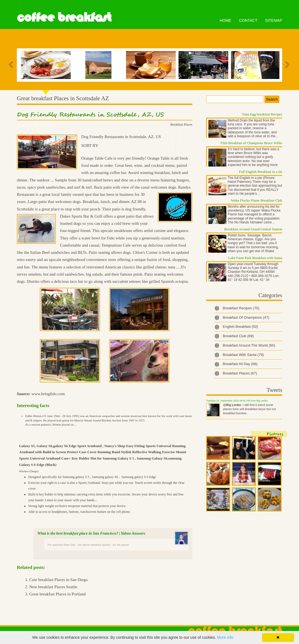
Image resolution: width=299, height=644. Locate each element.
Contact (248, 20)
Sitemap (274, 20)
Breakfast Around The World (249, 345)
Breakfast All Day (240, 364)
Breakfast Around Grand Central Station (253, 229)
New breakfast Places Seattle (53, 587)
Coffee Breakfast (64, 17)
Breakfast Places (181, 125)
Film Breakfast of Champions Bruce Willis (251, 143)
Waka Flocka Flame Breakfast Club (257, 200)
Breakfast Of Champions (246, 317)
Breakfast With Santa (243, 355)
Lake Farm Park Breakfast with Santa (255, 258)
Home (225, 20)
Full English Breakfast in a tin (261, 172)
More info (225, 637)
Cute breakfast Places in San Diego (58, 580)
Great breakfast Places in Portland (57, 594)
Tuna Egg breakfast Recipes (262, 114)
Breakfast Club (238, 336)
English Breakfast (240, 327)
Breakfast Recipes (241, 308)
